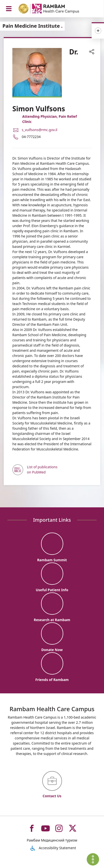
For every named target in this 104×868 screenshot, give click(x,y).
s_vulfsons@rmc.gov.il (40, 130)
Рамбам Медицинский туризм (52, 840)
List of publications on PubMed (42, 469)
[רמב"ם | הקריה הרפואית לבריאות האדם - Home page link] (55, 9)
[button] (92, 52)
